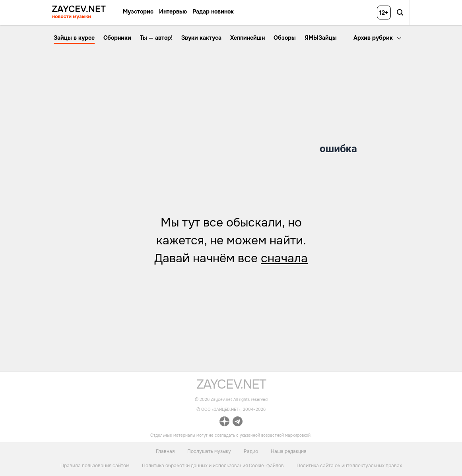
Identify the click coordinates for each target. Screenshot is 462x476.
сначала (284, 258)
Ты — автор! (156, 38)
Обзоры (285, 38)
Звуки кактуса (201, 38)
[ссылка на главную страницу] (231, 387)
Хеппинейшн (247, 38)
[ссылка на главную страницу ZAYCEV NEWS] (79, 13)
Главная (165, 451)
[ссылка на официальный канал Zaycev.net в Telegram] (238, 423)
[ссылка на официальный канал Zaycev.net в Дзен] (224, 423)
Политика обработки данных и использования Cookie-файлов (213, 466)
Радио (251, 451)
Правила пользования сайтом (95, 466)
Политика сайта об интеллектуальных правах (349, 466)
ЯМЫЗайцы (321, 38)
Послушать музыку (209, 451)
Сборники (117, 38)
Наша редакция (288, 451)
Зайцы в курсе (74, 38)
